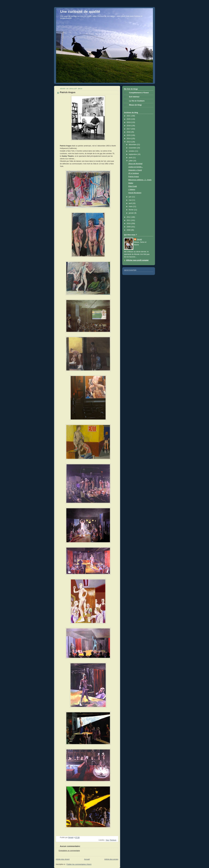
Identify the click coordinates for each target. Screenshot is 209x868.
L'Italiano (132, 189)
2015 (129, 135)
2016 (129, 132)
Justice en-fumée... (136, 167)
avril (131, 203)
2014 (129, 139)
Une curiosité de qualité (80, 12)
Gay (107, 840)
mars (131, 206)
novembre (133, 148)
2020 (129, 119)
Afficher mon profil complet (137, 260)
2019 (129, 122)
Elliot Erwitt (133, 186)
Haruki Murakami (135, 193)
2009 (129, 227)
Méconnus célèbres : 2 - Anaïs (140, 180)
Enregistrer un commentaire (69, 851)
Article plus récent (63, 859)
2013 (129, 142)
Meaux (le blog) (135, 105)
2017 (129, 129)
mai (130, 200)
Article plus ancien (111, 859)
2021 (129, 116)
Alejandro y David (135, 170)
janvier (132, 213)
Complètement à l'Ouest (139, 93)
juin (130, 197)
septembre (133, 154)
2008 (129, 230)
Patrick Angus (134, 177)
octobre (132, 151)
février (131, 210)
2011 (129, 220)
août (131, 158)
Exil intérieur (134, 97)
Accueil (87, 859)
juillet (131, 161)
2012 (129, 217)
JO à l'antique (134, 173)
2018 (129, 126)
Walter (131, 183)
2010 (129, 223)
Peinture (113, 840)
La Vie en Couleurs (137, 101)
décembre (133, 145)
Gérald (139, 239)
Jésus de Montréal (135, 164)
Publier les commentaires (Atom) (79, 864)
